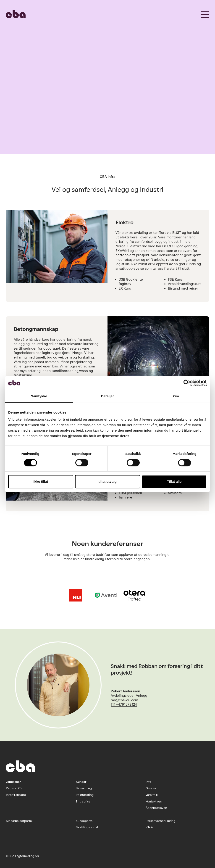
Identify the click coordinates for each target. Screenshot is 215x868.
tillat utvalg (107, 481)
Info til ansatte (16, 795)
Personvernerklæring (160, 821)
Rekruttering (85, 795)
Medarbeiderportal (19, 821)
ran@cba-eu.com (124, 700)
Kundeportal (84, 821)
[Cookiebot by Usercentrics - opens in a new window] (187, 383)
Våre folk (152, 795)
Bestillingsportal (87, 827)
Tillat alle (174, 481)
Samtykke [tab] (39, 396)
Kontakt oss (154, 801)
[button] (205, 14)
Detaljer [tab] (107, 396)
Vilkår (149, 827)
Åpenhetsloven (156, 808)
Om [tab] (176, 396)
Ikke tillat (41, 481)
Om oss (151, 788)
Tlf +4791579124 (124, 704)
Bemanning (84, 788)
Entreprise (83, 801)
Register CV (14, 788)
